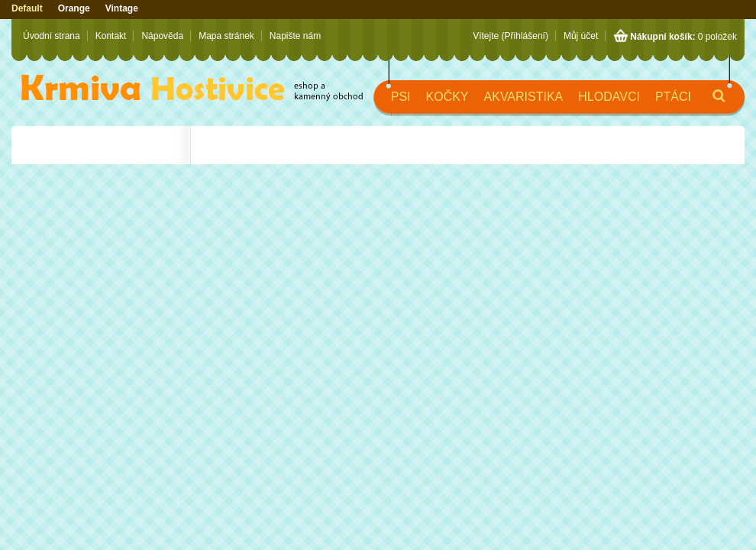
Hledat (706, 103)
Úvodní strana (52, 36)
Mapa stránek (226, 36)
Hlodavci (609, 97)
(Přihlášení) (525, 36)
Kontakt (111, 36)
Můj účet (581, 36)
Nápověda (162, 36)
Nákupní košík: (662, 37)
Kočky (447, 97)
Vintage (122, 8)
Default (27, 8)
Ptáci (673, 97)
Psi (401, 97)
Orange (74, 8)
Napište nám (295, 36)
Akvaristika (524, 97)
